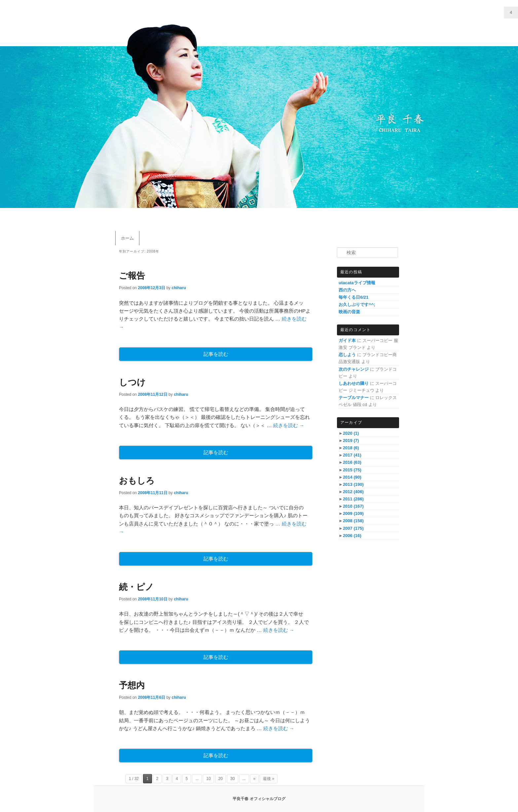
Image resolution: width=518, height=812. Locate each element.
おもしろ (137, 481)
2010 (353, 506)
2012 (353, 492)
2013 (353, 484)
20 (221, 779)
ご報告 (132, 276)
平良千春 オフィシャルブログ (259, 799)
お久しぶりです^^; (357, 304)
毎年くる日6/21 (353, 297)
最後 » (269, 779)
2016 (352, 462)
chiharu (179, 288)
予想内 (132, 685)
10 (208, 779)
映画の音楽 (349, 312)
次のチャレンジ (354, 369)
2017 (352, 455)
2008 (353, 521)
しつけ (132, 382)
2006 (352, 536)
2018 (351, 448)
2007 (353, 528)
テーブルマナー (354, 398)
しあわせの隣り (354, 383)
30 (232, 779)
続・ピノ (136, 587)
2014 (352, 477)
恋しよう (347, 355)
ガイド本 (347, 340)
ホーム (127, 238)
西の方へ (347, 290)
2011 (353, 499)
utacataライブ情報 (357, 283)
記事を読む (216, 354)
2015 (352, 470)
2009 (353, 513)
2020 (351, 433)
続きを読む (289, 425)
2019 (351, 440)
